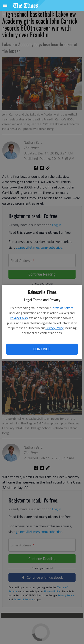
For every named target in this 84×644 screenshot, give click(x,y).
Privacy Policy (19, 318)
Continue (42, 349)
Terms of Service (62, 308)
